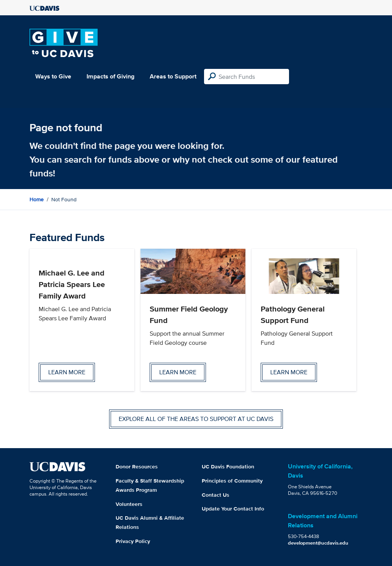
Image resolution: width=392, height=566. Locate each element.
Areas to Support (173, 76)
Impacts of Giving (110, 76)
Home (37, 199)
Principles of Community (232, 481)
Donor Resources (137, 467)
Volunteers (129, 504)
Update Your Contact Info (233, 509)
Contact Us (216, 495)
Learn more (67, 372)
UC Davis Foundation (228, 467)
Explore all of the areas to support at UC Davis (196, 419)
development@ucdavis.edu (318, 543)
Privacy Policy (133, 541)
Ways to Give (53, 76)
